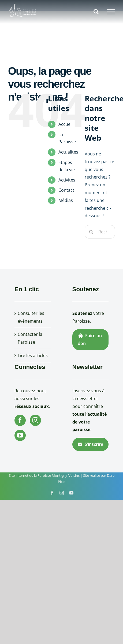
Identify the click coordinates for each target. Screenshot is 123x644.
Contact (66, 190)
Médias (66, 200)
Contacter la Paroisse (30, 338)
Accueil (66, 124)
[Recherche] (91, 232)
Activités (67, 180)
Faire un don (90, 339)
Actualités (68, 152)
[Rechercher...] (100, 232)
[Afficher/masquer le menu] (111, 12)
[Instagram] (35, 420)
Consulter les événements (31, 317)
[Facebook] (20, 420)
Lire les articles (33, 355)
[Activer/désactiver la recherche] (96, 12)
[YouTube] (20, 435)
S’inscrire (90, 444)
